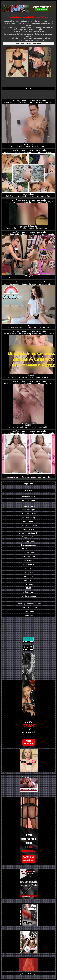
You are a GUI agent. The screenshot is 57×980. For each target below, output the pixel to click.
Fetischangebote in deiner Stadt (28, 604)
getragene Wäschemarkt (28, 533)
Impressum (29, 484)
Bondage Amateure (28, 545)
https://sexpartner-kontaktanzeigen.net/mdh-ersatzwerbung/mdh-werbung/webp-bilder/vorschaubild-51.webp (28, 454)
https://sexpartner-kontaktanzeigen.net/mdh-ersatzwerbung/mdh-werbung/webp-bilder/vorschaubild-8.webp (28, 123)
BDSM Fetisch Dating (28, 514)
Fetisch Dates (28, 529)
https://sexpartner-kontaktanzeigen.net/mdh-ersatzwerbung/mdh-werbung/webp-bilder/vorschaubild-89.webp (28, 354)
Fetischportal (28, 576)
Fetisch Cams (29, 592)
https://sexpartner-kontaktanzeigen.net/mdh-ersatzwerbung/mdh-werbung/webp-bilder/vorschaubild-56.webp (28, 404)
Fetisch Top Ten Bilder (28, 525)
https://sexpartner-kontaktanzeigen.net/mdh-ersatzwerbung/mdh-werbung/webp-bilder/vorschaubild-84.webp (28, 305)
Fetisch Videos (29, 584)
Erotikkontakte (28, 565)
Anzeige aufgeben (28, 500)
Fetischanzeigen (28, 510)
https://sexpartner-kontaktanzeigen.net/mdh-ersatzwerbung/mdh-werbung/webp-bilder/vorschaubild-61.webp (28, 255)
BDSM (28, 588)
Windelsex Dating (28, 517)
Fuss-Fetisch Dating (28, 596)
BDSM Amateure (28, 549)
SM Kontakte (28, 572)
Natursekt (28, 568)
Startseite (29, 490)
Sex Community (29, 557)
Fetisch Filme (28, 580)
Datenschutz (29, 616)
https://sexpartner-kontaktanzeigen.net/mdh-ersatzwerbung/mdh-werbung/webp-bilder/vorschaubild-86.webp (28, 214)
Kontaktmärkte (29, 561)
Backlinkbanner (28, 612)
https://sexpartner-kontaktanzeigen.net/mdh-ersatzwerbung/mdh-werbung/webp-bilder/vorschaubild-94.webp (28, 173)
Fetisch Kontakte (29, 537)
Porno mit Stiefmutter (29, 608)
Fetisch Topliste (28, 521)
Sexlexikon (28, 600)
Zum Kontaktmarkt (28, 496)
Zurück (28, 89)
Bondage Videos (29, 541)
